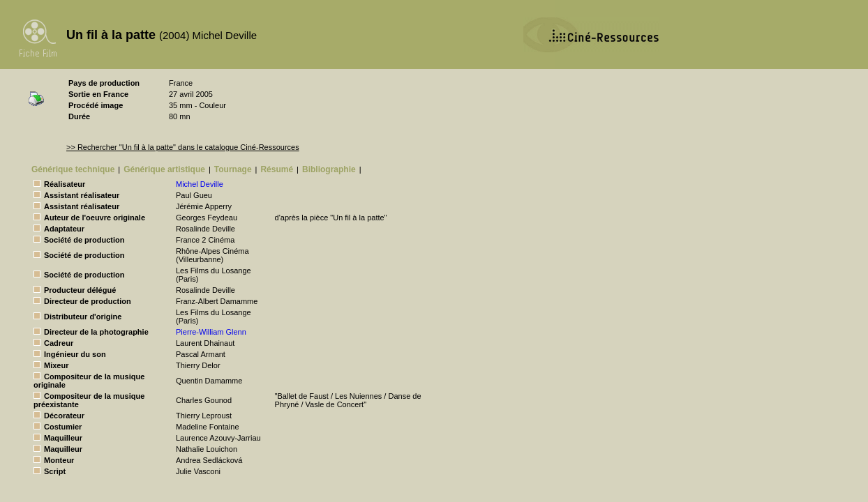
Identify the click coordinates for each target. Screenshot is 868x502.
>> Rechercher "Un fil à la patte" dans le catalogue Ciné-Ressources (183, 147)
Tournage (233, 169)
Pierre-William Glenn (211, 332)
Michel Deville (200, 184)
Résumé (277, 169)
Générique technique (73, 169)
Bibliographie (329, 169)
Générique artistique (164, 169)
